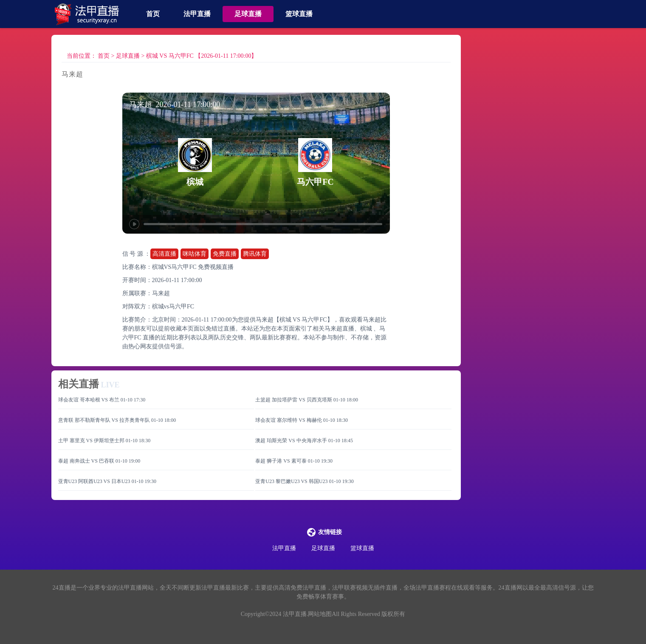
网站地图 (320, 614)
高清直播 (164, 254)
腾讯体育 (255, 254)
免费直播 (225, 254)
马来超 (161, 293)
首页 (153, 14)
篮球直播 (299, 14)
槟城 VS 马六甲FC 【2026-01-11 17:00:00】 (202, 56)
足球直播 (248, 14)
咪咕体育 (195, 254)
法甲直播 (197, 14)
